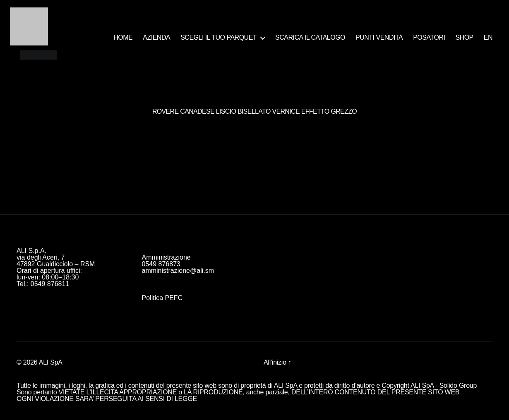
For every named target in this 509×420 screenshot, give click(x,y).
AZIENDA (156, 37)
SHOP (464, 37)
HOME (123, 37)
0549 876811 (50, 284)
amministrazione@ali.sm (178, 271)
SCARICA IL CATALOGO (310, 37)
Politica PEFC (162, 298)
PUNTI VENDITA (379, 37)
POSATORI (429, 37)
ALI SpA (51, 362)
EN (488, 37)
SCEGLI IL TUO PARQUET (218, 37)
